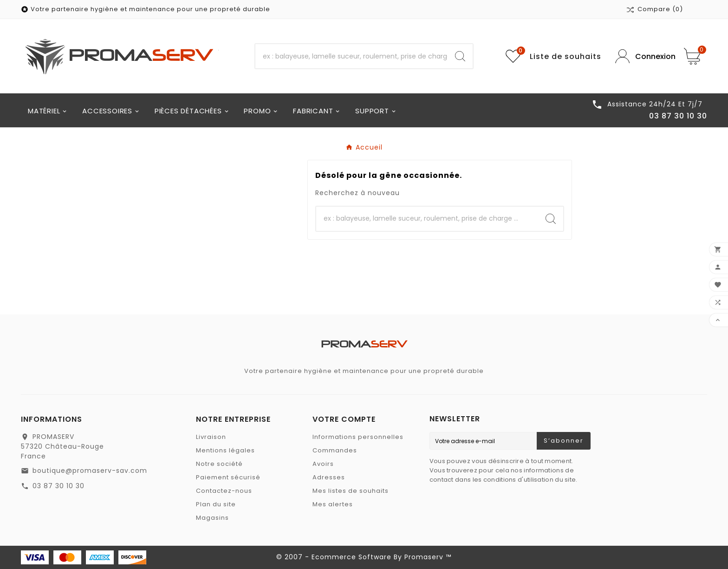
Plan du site (216, 504)
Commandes (335, 450)
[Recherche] (352, 56)
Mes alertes (333, 504)
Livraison (211, 437)
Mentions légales (225, 450)
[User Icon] (643, 56)
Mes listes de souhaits (351, 491)
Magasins (212, 518)
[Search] (460, 56)
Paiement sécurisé (228, 477)
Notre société (219, 464)
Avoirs (323, 464)
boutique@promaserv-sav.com (90, 471)
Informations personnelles (358, 437)
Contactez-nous (224, 491)
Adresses (329, 477)
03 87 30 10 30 (58, 486)
